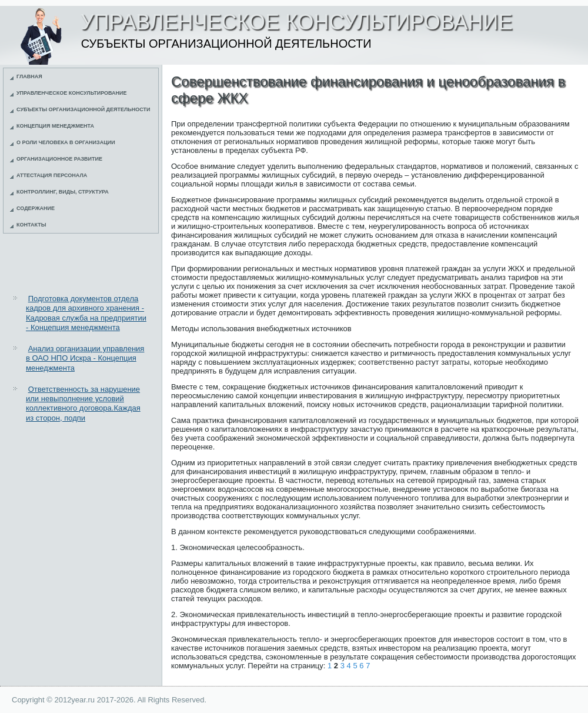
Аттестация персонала (52, 175)
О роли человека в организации (66, 142)
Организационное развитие (59, 159)
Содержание (36, 208)
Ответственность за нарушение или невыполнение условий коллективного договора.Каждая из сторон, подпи (83, 404)
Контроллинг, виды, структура (63, 192)
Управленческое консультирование (72, 93)
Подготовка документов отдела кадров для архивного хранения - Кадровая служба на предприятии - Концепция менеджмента (86, 313)
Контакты (31, 225)
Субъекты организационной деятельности (83, 109)
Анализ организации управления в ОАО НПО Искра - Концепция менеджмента (85, 358)
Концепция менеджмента (55, 126)
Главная (29, 76)
